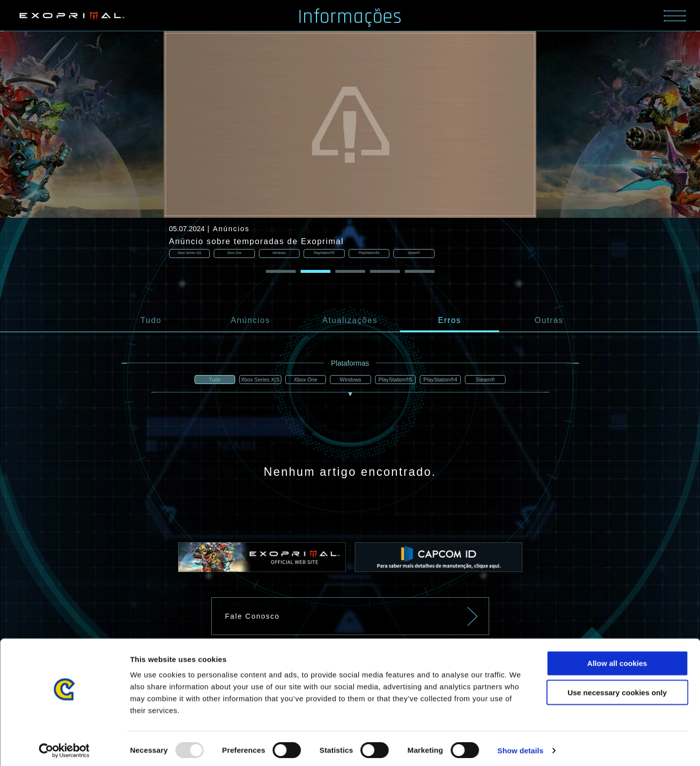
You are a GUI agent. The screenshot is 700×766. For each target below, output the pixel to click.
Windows (350, 381)
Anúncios (251, 321)
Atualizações (350, 321)
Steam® (491, 381)
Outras (549, 321)
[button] (281, 272)
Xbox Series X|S (256, 381)
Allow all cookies (617, 659)
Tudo (151, 321)
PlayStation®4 (444, 381)
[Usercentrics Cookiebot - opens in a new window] (64, 747)
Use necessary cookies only (617, 688)
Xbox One (303, 381)
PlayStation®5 (397, 381)
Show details (521, 746)
